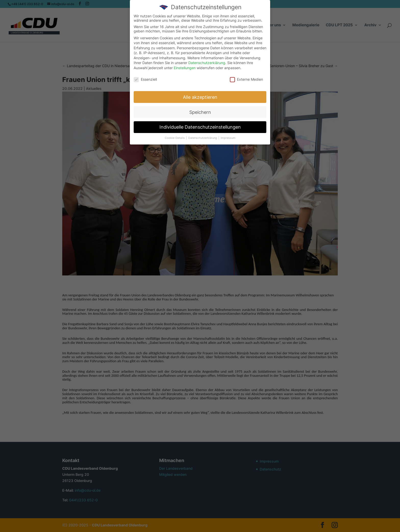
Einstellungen (185, 66)
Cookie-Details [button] (175, 136)
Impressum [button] (228, 136)
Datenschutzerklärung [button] (203, 136)
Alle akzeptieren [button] (200, 95)
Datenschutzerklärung (207, 61)
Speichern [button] (200, 110)
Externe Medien (246, 77)
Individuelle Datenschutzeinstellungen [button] (200, 125)
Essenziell (145, 77)
